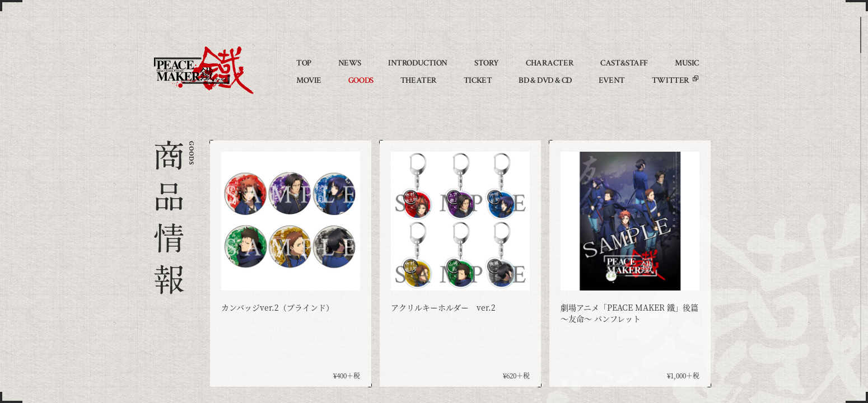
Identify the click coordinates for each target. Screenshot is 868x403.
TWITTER (671, 80)
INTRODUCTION (418, 63)
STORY (487, 63)
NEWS (350, 63)
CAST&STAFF (624, 63)
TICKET (478, 80)
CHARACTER (550, 63)
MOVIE (309, 80)
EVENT (612, 80)
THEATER (419, 80)
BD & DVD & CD (545, 80)
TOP (304, 63)
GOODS (361, 80)
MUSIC (687, 63)
